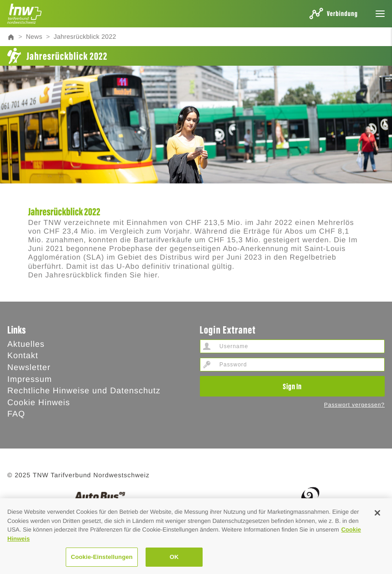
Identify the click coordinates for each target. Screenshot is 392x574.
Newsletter (29, 367)
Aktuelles (26, 344)
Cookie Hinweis (39, 402)
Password (207, 365)
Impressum (30, 379)
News (34, 37)
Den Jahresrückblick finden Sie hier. (94, 275)
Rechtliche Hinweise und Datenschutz (84, 391)
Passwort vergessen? (354, 405)
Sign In (292, 386)
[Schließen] (377, 538)
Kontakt (23, 355)
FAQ (16, 414)
